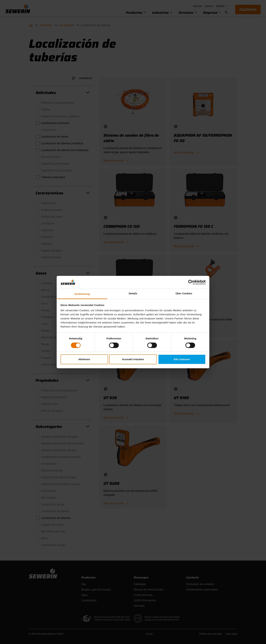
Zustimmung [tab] (82, 294)
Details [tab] (133, 293)
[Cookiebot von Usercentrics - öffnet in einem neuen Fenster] (191, 282)
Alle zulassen (182, 359)
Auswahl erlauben (133, 359)
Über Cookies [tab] (184, 293)
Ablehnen (84, 359)
